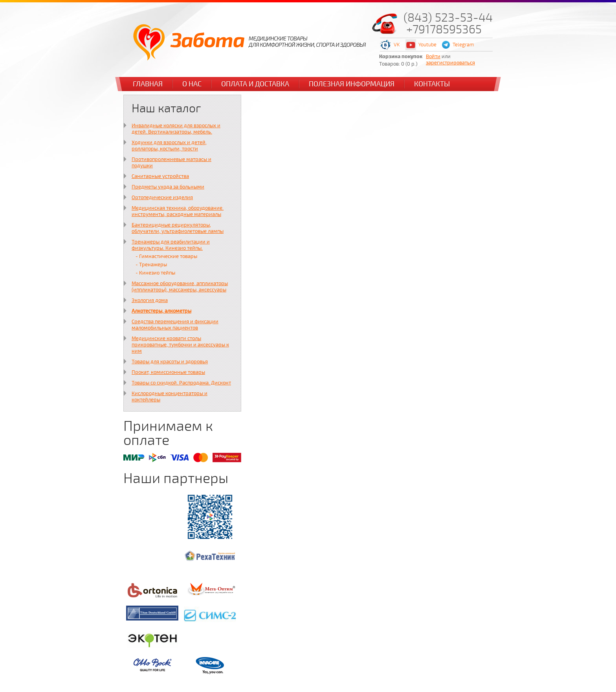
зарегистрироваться (450, 63)
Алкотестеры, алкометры (161, 311)
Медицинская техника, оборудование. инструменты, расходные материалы (178, 211)
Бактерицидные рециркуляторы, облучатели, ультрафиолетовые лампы (178, 228)
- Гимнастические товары (166, 256)
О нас (192, 84)
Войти (433, 57)
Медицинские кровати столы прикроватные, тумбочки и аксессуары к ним (180, 345)
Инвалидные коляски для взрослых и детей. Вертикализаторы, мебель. (176, 129)
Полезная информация (352, 84)
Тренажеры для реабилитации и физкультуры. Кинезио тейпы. (171, 245)
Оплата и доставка (255, 84)
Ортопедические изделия (162, 198)
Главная (148, 84)
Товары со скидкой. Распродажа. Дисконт (181, 383)
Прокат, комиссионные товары (168, 372)
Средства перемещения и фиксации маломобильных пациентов (175, 325)
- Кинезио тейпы (155, 273)
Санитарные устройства (160, 176)
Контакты (432, 84)
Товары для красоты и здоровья (170, 362)
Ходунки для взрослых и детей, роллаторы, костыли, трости (169, 146)
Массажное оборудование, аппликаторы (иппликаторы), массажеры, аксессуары (180, 287)
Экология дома (150, 300)
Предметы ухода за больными (168, 187)
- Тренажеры (151, 265)
